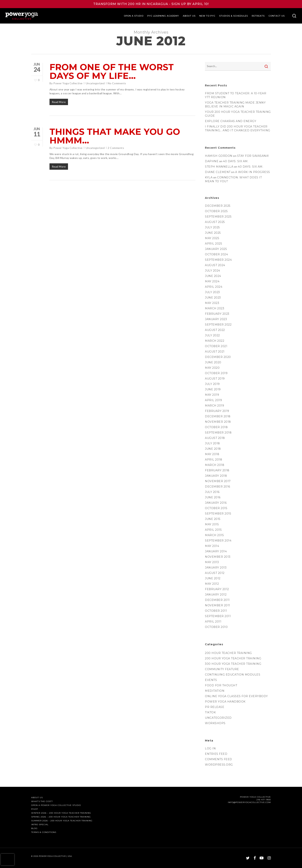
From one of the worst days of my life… (112, 71)
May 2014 (212, 546)
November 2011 (218, 605)
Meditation (215, 691)
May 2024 (212, 281)
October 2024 (216, 254)
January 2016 (216, 503)
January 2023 (216, 319)
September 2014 (218, 541)
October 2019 (216, 373)
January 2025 (216, 249)
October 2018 (216, 427)
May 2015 (212, 524)
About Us (37, 798)
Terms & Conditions (44, 832)
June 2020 (213, 362)
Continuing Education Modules (233, 675)
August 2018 (215, 438)
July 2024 (213, 271)
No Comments (117, 83)
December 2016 (218, 487)
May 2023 (212, 303)
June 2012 (213, 578)
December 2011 (217, 600)
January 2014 (216, 551)
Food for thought (221, 685)
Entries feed (216, 754)
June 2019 (213, 389)
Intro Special (40, 825)
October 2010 (216, 627)
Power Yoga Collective (68, 83)
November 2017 (218, 481)
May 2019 (212, 395)
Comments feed (219, 759)
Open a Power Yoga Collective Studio (56, 805)
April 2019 (213, 400)
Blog (34, 828)
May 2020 (212, 368)
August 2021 (215, 352)
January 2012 (216, 595)
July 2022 (212, 335)
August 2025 (215, 222)
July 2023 (212, 292)
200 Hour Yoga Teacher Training (233, 658)
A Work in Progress (253, 172)
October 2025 (216, 211)
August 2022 (215, 330)
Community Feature (222, 669)
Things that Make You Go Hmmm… (115, 136)
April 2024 (214, 287)
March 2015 (214, 535)
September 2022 (218, 325)
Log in (210, 748)
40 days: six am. (236, 161)
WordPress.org (219, 765)
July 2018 (212, 443)
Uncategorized (95, 83)
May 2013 (212, 562)
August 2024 (215, 265)
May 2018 (212, 454)
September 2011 (218, 616)
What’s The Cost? (42, 801)
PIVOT (35, 809)
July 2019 (212, 384)
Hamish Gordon (219, 156)
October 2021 (216, 346)
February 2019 (217, 411)
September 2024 (218, 260)
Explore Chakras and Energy (231, 121)
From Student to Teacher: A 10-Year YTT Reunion (236, 95)
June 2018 (213, 449)
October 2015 (216, 508)
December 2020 (218, 357)
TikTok (210, 712)
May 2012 (212, 584)
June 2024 (213, 276)
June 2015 (213, 519)
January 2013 (216, 568)
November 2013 (218, 557)
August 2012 (215, 573)
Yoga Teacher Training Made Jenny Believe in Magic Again (235, 105)
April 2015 (213, 530)
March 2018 (215, 465)
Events (211, 680)
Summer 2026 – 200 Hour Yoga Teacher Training (62, 821)
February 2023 (217, 314)
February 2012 (217, 589)
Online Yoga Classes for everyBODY (236, 696)
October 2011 (216, 611)
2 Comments (116, 148)
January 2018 (216, 476)
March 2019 (214, 406)
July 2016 (212, 492)
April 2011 (213, 622)
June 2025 (213, 233)
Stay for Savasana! (253, 156)
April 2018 (213, 460)
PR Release (215, 707)
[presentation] (8, 860)
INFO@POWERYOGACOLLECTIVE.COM (249, 802)
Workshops (215, 723)
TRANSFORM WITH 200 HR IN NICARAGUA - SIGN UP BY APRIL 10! (151, 4)
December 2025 (218, 206)
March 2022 (215, 341)
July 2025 (212, 227)
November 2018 (218, 422)
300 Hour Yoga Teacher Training (233, 664)
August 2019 (215, 379)
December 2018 (218, 416)
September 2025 (218, 217)
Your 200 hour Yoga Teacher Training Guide (238, 114)
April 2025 (213, 244)
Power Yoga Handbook (225, 702)
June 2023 (213, 298)
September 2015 (218, 514)
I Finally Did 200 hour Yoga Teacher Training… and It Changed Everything (238, 128)
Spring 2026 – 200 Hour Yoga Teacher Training (61, 817)
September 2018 (218, 433)
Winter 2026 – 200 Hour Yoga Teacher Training (61, 813)
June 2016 (213, 497)
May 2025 (212, 238)
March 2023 (215, 308)
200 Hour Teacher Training (228, 653)
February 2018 (217, 470)
